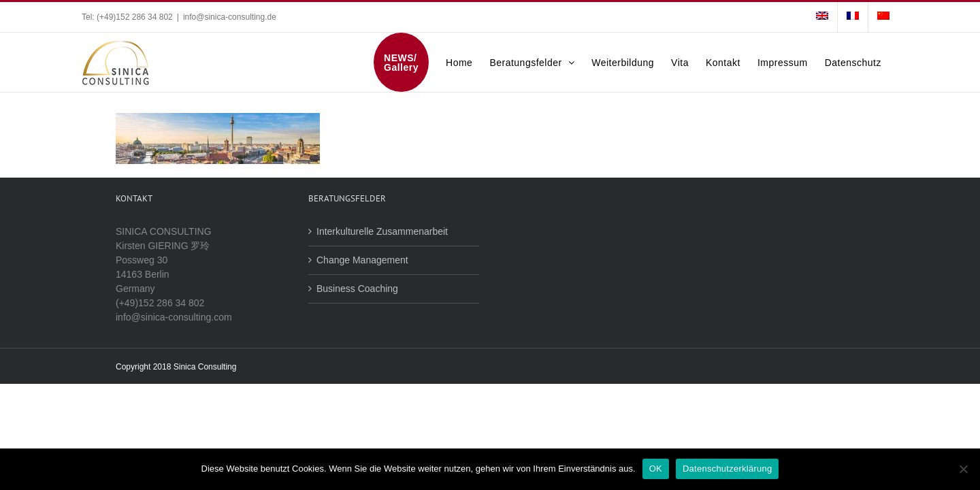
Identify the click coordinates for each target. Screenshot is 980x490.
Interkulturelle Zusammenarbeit (382, 231)
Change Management (362, 260)
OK (656, 469)
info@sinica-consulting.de (230, 17)
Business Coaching (357, 289)
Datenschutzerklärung (727, 469)
